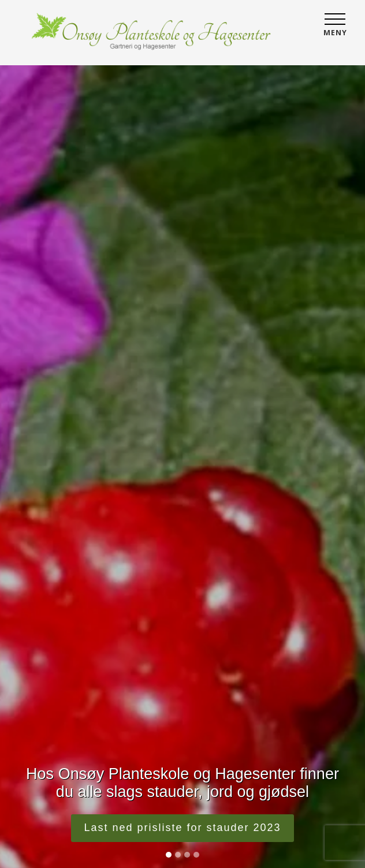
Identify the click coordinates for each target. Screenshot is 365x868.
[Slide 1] (169, 855)
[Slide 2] (178, 855)
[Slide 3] (187, 855)
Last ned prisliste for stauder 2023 (182, 828)
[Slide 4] (196, 855)
